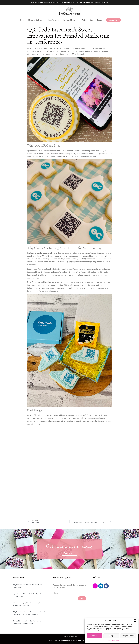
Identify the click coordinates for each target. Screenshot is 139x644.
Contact (100, 20)
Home (22, 20)
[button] (135, 620)
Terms (65, 637)
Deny (111, 636)
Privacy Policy (115, 640)
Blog (91, 20)
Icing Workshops (54, 20)
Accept (95, 636)
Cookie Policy (106, 640)
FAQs (84, 20)
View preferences (128, 636)
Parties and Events (71, 20)
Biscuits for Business (36, 20)
